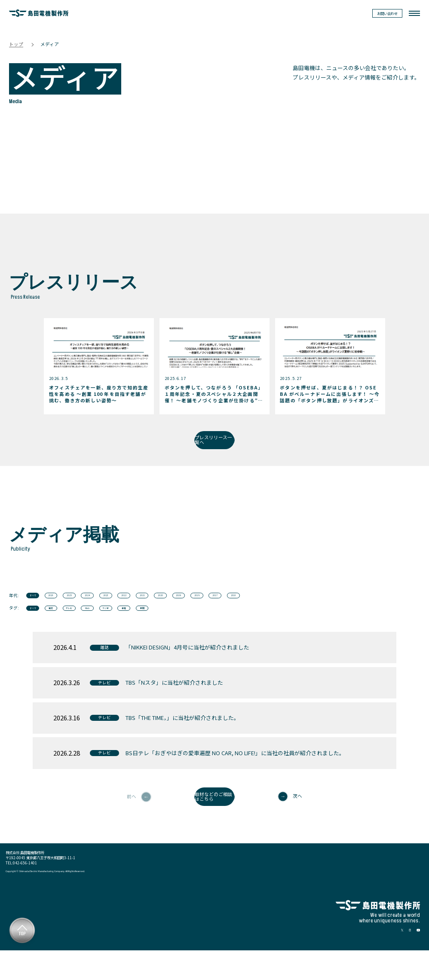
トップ (16, 45)
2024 (130, 607)
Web (130, 625)
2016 (373, 607)
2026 (69, 607)
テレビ (99, 625)
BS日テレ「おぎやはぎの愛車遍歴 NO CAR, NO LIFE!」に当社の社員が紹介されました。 (235, 773)
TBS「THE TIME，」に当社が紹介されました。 (182, 738)
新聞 (221, 625)
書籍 (190, 625)
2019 (282, 607)
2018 (312, 607)
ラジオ (160, 625)
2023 (160, 607)
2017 (342, 607)
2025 (99, 607)
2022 (190, 607)
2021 (221, 607)
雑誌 (69, 625)
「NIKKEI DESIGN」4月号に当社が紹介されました (187, 668)
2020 (251, 607)
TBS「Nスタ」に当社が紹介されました (174, 703)
